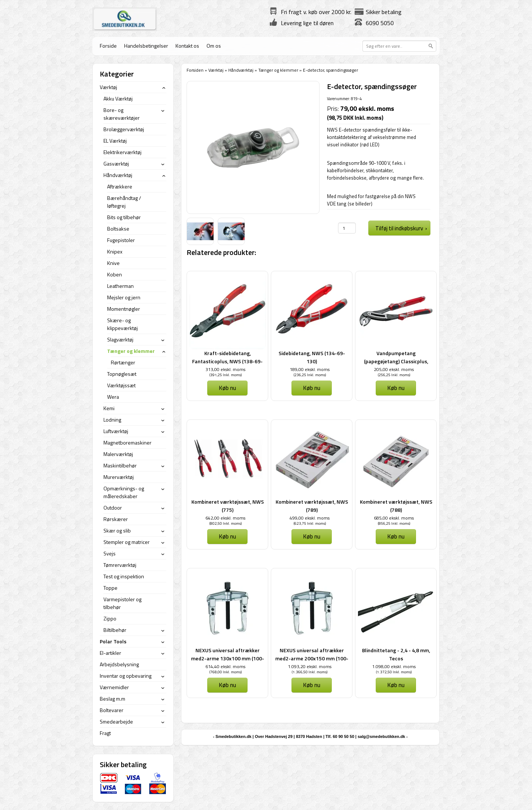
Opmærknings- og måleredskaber (124, 492)
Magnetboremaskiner (127, 443)
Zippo (110, 618)
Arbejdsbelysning (119, 664)
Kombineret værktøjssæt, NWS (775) (228, 506)
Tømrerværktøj (120, 565)
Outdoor (113, 508)
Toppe (110, 588)
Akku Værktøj (118, 98)
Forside (108, 46)
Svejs (110, 553)
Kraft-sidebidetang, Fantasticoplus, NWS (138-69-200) (227, 361)
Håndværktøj (241, 70)
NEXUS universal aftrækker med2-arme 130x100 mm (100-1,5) (228, 658)
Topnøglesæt (122, 374)
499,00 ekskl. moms (310, 518)
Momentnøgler (124, 309)
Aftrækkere (120, 186)
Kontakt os (187, 46)
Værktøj (216, 70)
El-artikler (110, 653)
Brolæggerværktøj (124, 129)
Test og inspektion (124, 576)
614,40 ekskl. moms (225, 666)
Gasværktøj (116, 164)
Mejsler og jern (124, 297)
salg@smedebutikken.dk (381, 736)
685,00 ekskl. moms (394, 518)
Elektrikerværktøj (122, 152)
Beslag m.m (112, 699)
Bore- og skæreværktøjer (122, 114)
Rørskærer (116, 519)
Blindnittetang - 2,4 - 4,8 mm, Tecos (396, 654)
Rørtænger (123, 362)
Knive (113, 263)
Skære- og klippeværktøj (122, 324)
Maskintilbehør (120, 465)
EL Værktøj (115, 141)
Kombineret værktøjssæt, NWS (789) (312, 506)
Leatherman (120, 286)
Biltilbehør (115, 630)
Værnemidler (114, 687)
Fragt (105, 733)
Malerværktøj (118, 454)
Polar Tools (113, 641)
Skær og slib (117, 530)
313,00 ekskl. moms (225, 369)
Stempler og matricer (127, 542)
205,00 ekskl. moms (394, 369)
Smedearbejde (116, 721)
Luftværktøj (116, 431)
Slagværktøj (120, 339)
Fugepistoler (121, 240)
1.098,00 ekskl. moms (394, 666)
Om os (214, 46)
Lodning (112, 420)
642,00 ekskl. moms (225, 518)
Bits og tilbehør (124, 217)
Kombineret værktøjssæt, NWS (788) (396, 506)
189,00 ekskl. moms (310, 369)
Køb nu (227, 388)
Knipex (115, 251)
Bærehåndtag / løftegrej (124, 202)
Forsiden (195, 70)
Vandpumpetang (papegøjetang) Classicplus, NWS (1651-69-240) (396, 361)
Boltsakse (118, 229)
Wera (113, 397)
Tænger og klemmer (279, 70)
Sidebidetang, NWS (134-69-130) (312, 357)
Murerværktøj (119, 477)
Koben (115, 274)
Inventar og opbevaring (126, 676)
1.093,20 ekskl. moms (310, 666)
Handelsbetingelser (146, 46)
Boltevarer (112, 710)
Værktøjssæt (121, 385)
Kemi (109, 408)
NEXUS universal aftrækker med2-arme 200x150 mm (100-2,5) (312, 658)
